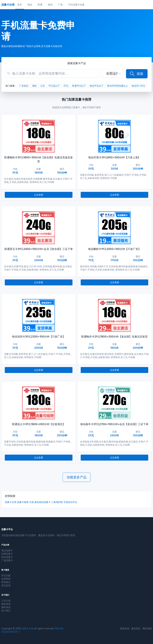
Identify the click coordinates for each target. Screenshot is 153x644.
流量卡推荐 (23, 502)
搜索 (136, 74)
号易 (31, 502)
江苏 (42, 86)
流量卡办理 (11, 502)
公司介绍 (6, 601)
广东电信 (24, 86)
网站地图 (147, 628)
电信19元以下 (97, 86)
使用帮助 (6, 579)
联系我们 (6, 582)
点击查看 (39, 195)
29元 (66, 86)
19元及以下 (54, 86)
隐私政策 (6, 604)
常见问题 (6, 575)
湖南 (34, 86)
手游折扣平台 (70, 502)
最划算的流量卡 (42, 502)
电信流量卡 (7, 550)
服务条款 (6, 607)
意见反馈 (6, 585)
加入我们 (6, 610)
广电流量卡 (7, 560)
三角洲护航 (57, 502)
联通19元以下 (79, 86)
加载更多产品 (77, 477)
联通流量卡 (7, 554)
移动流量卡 (7, 557)
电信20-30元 (138, 86)
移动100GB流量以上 (118, 86)
